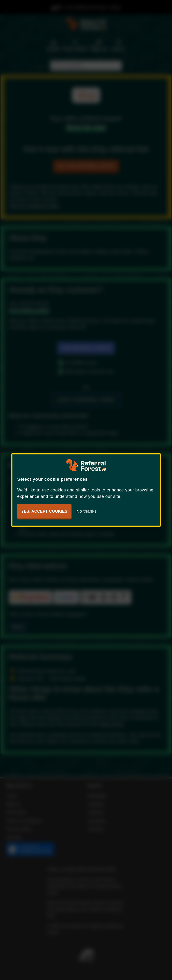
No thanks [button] (87, 511)
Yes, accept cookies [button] (44, 511)
